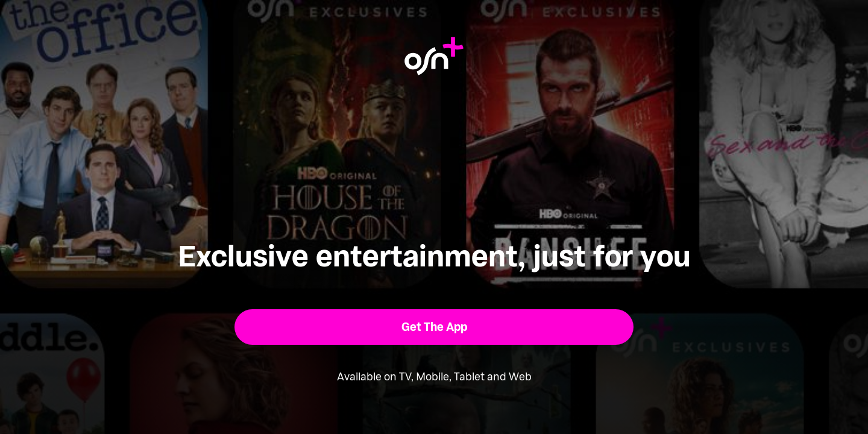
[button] (434, 327)
